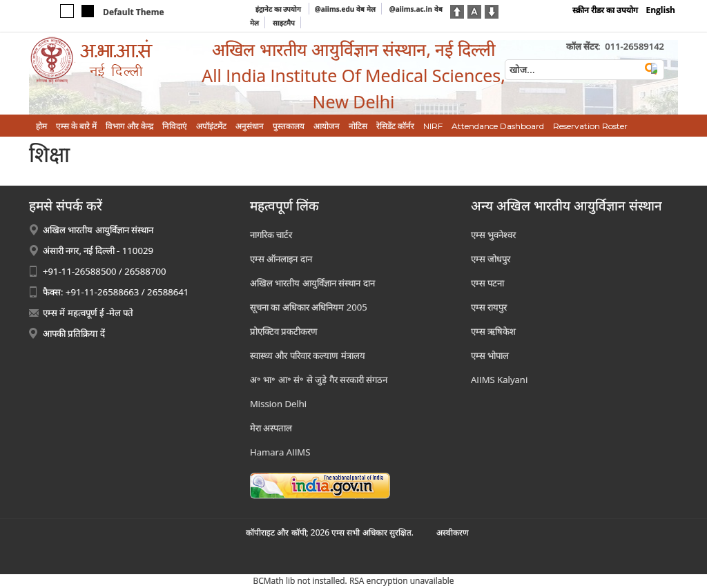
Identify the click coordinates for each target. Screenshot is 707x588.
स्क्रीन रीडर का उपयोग (605, 10)
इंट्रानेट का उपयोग (279, 9)
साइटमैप (284, 23)
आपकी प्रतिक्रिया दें (74, 333)
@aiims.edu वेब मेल (345, 9)
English (660, 10)
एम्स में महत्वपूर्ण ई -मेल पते (88, 313)
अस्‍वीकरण (453, 532)
